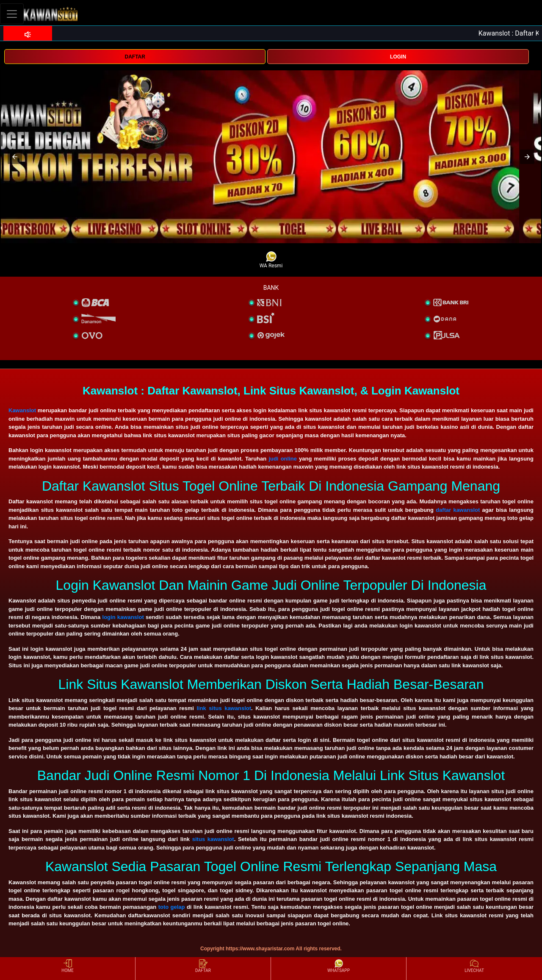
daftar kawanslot (458, 510)
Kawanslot (22, 410)
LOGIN (398, 57)
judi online (283, 459)
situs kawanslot (213, 839)
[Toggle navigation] (12, 14)
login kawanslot (123, 617)
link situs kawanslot (224, 708)
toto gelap (172, 907)
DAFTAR (135, 57)
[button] (15, 157)
